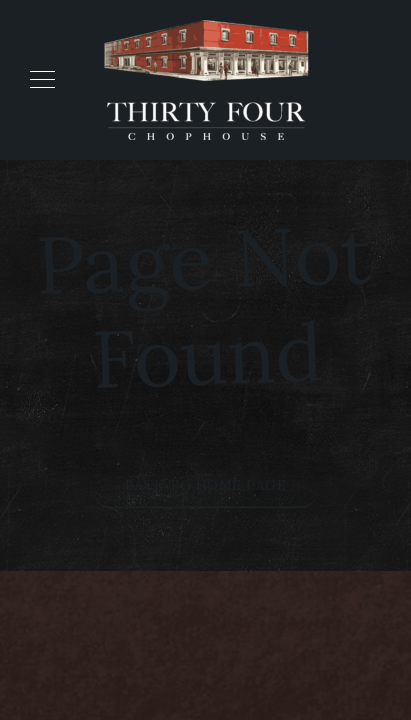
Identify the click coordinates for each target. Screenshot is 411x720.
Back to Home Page (206, 485)
